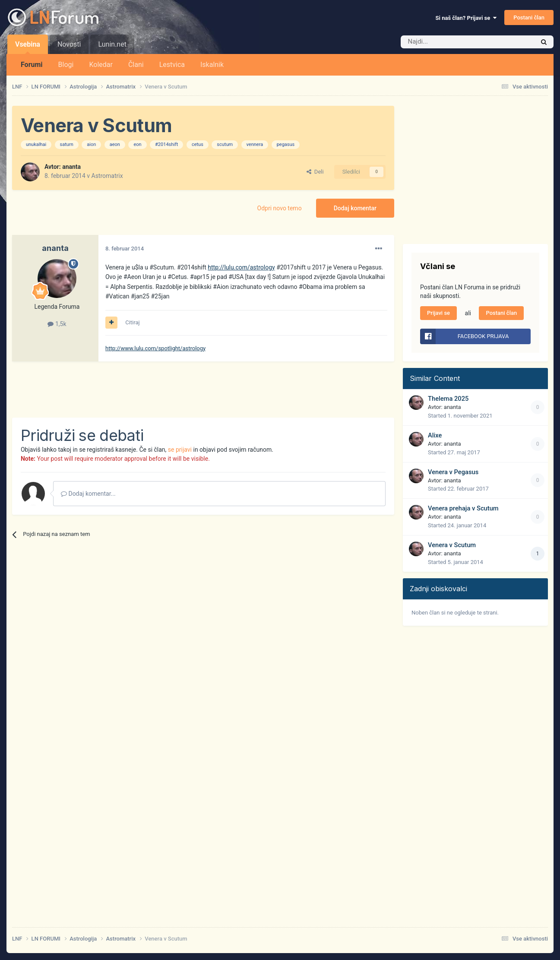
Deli (315, 172)
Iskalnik (212, 65)
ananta (71, 167)
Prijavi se (438, 313)
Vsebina (28, 47)
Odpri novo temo (280, 208)
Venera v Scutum (452, 545)
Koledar (101, 65)
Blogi (66, 65)
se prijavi (180, 450)
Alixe (435, 435)
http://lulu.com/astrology (241, 267)
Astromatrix (107, 176)
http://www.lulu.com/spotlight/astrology (155, 348)
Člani (136, 65)
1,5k (57, 324)
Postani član (529, 17)
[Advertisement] (169, 390)
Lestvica (172, 65)
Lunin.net (112, 44)
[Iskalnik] (449, 42)
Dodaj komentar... (88, 494)
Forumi (32, 65)
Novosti (69, 44)
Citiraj (132, 322)
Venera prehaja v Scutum (463, 508)
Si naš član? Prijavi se (466, 18)
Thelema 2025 (448, 399)
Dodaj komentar (355, 208)
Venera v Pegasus (453, 472)
